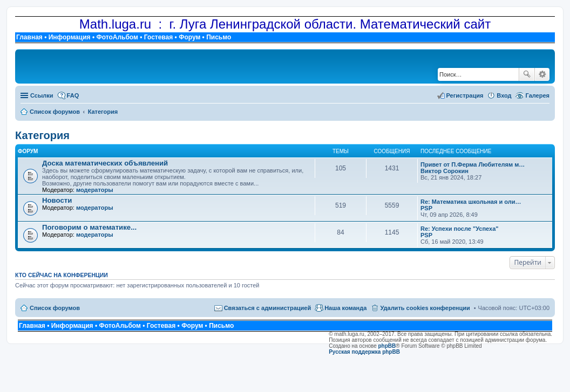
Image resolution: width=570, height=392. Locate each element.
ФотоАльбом (117, 37)
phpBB (387, 346)
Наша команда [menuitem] (345, 308)
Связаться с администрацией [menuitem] (268, 308)
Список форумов (55, 308)
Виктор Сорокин (445, 171)
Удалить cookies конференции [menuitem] (425, 308)
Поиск (527, 74)
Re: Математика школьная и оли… (471, 202)
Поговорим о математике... (89, 227)
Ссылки (42, 95)
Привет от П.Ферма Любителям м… (473, 164)
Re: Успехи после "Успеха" (460, 229)
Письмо (219, 37)
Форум (189, 37)
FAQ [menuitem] (73, 95)
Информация (70, 37)
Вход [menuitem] (504, 95)
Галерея (538, 95)
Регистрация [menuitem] (465, 95)
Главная (29, 37)
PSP (426, 208)
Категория (42, 135)
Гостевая (159, 37)
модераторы (95, 190)
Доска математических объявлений (105, 163)
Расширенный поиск (542, 74)
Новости (57, 200)
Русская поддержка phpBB (364, 352)
